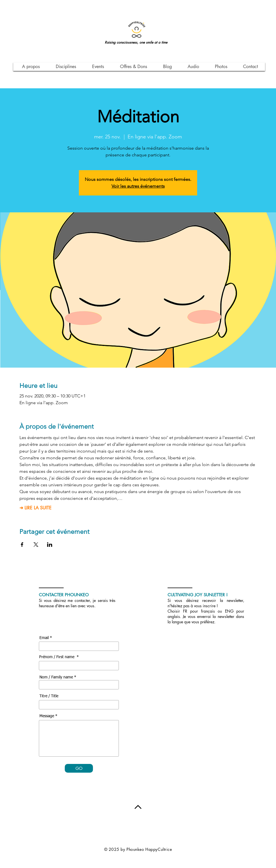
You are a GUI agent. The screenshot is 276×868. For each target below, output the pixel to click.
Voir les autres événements (138, 186)
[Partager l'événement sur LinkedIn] (50, 545)
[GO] (79, 768)
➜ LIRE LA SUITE (35, 508)
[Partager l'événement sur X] (36, 545)
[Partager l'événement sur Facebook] (22, 545)
